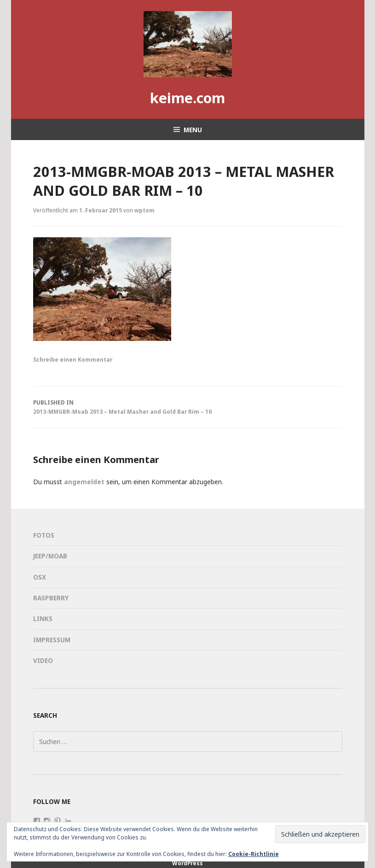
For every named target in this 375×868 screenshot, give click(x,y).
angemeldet (84, 482)
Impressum (52, 640)
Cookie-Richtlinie (254, 854)
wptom (144, 210)
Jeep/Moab (50, 556)
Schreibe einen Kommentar (73, 359)
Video (43, 660)
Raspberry (51, 598)
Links (43, 619)
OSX (40, 577)
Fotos (44, 535)
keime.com (187, 98)
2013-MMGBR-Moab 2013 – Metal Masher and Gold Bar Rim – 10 (188, 406)
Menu (193, 130)
